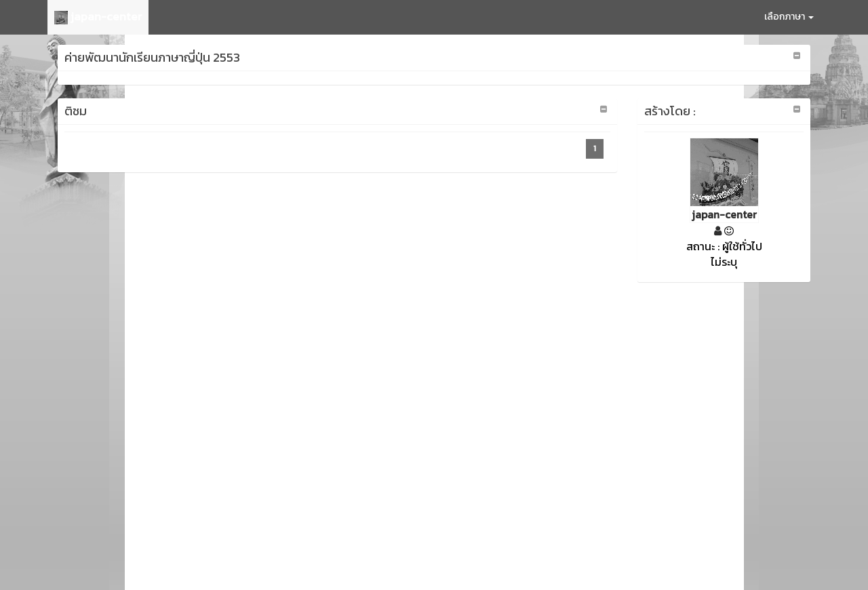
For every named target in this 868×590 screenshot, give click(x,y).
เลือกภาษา (789, 17)
